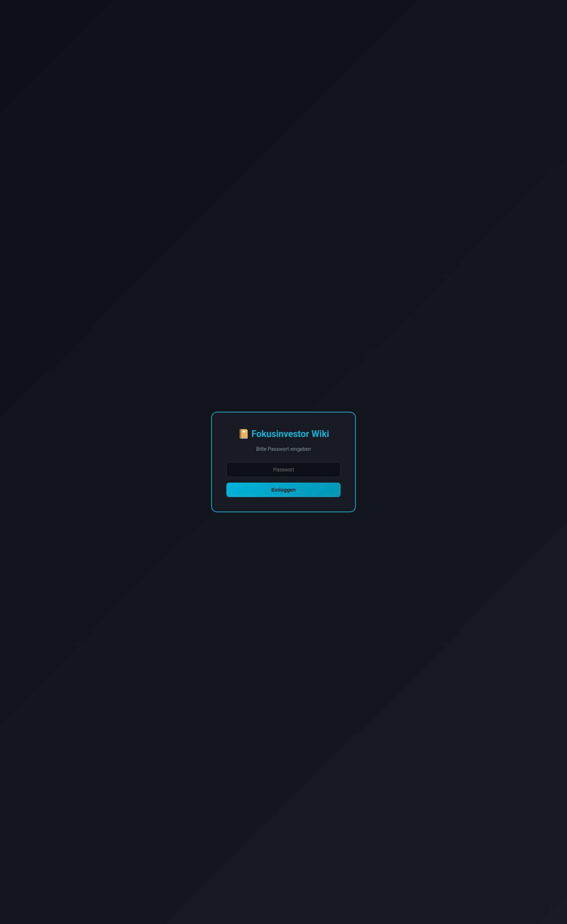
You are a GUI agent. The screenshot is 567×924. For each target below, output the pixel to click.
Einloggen (283, 490)
